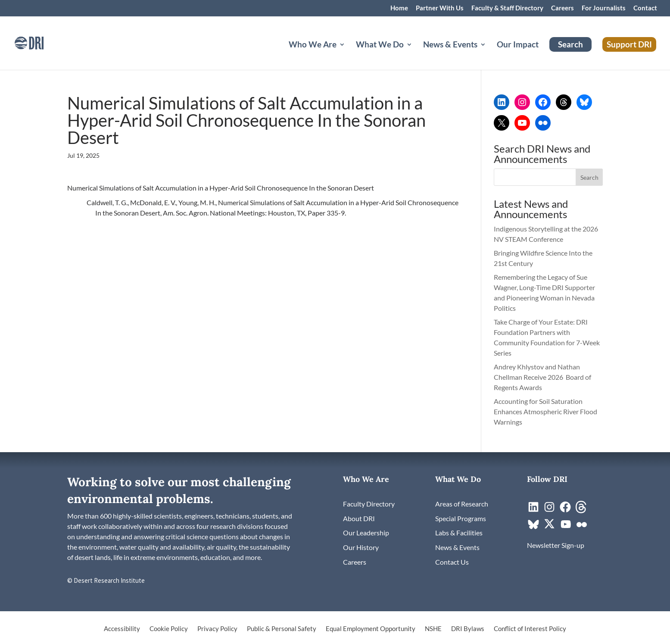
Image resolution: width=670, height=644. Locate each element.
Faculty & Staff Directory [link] (507, 8)
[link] (41, 42)
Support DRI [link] (629, 44)
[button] (589, 177)
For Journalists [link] (604, 8)
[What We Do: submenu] (416, 55)
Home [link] (399, 8)
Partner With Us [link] (440, 8)
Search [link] (570, 44)
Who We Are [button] (313, 45)
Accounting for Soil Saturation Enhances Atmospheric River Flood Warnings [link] (545, 411)
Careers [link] (562, 8)
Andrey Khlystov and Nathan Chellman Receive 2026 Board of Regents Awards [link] (542, 377)
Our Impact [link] (518, 45)
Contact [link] (645, 8)
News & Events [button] (450, 45)
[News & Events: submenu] (490, 55)
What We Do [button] (380, 45)
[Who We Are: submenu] (349, 55)
